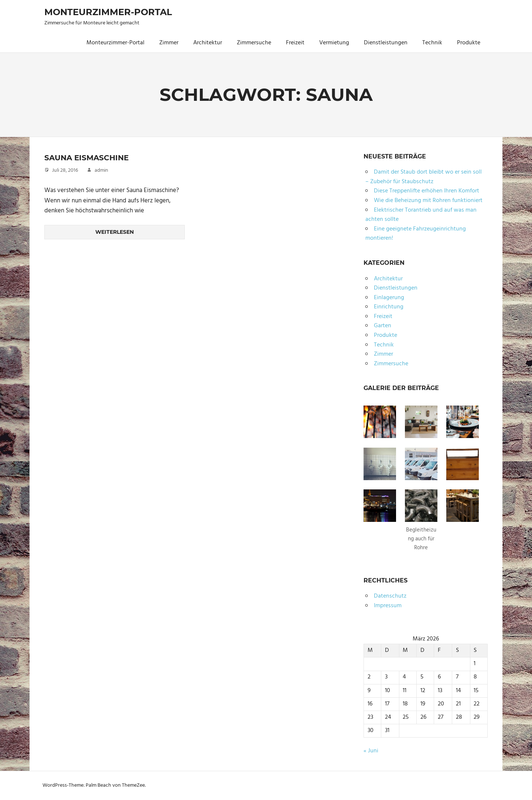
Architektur (208, 43)
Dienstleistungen (386, 43)
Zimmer (169, 43)
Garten (383, 326)
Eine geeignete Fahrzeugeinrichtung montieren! (416, 234)
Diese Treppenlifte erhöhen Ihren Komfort (427, 191)
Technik (432, 43)
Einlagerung (389, 298)
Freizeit (295, 43)
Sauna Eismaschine (86, 158)
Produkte (469, 43)
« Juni (371, 751)
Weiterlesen (115, 232)
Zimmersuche (254, 43)
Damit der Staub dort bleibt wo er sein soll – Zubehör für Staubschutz (424, 177)
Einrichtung (389, 307)
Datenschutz (390, 596)
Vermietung (334, 43)
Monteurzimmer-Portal (108, 12)
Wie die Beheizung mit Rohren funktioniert (428, 201)
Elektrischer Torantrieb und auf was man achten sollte (421, 215)
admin (101, 170)
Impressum (388, 606)
